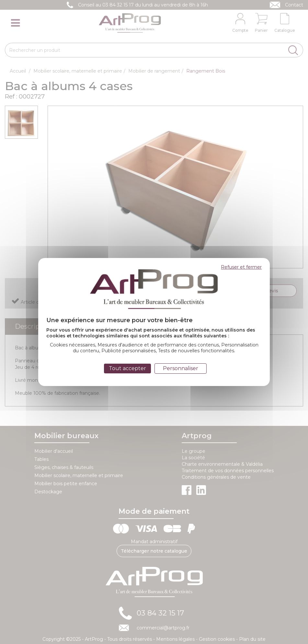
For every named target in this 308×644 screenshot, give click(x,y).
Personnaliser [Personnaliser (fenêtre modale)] (181, 368)
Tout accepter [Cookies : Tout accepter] (127, 368)
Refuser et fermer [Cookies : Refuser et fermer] (241, 267)
